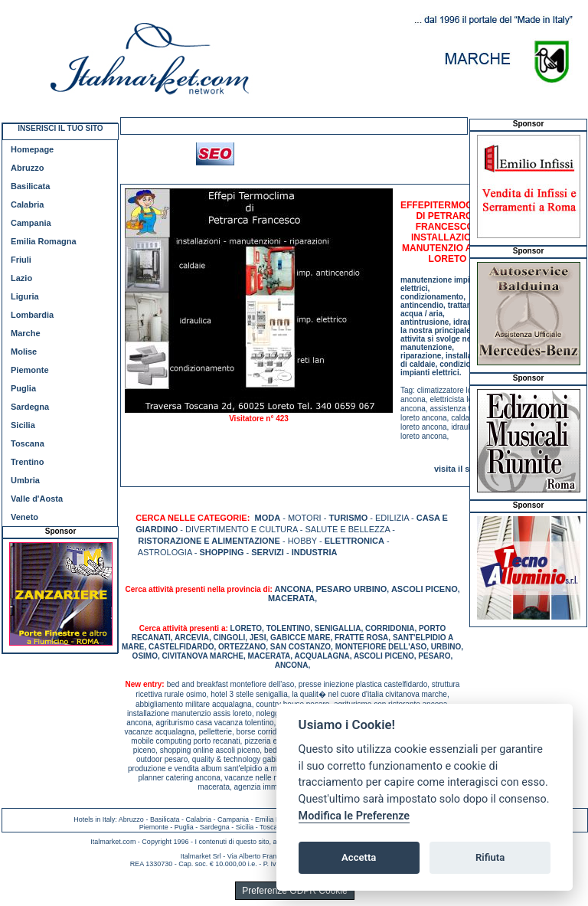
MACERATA (291, 598)
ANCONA (293, 589)
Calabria (27, 204)
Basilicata (30, 186)
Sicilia (23, 425)
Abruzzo (27, 168)
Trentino (27, 462)
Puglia (23, 388)
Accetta (359, 857)
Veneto (24, 517)
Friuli (21, 260)
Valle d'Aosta (37, 499)
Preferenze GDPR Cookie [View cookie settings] (294, 891)
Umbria (25, 480)
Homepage (32, 149)
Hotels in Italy (94, 819)
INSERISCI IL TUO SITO (60, 128)
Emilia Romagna (44, 241)
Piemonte (30, 370)
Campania (31, 223)
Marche (26, 333)
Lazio (21, 278)
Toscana (28, 443)
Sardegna (30, 407)
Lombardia (32, 315)
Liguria (25, 296)
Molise (24, 352)
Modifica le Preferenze (354, 816)
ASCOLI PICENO (425, 589)
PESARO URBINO (351, 589)
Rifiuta (490, 857)
